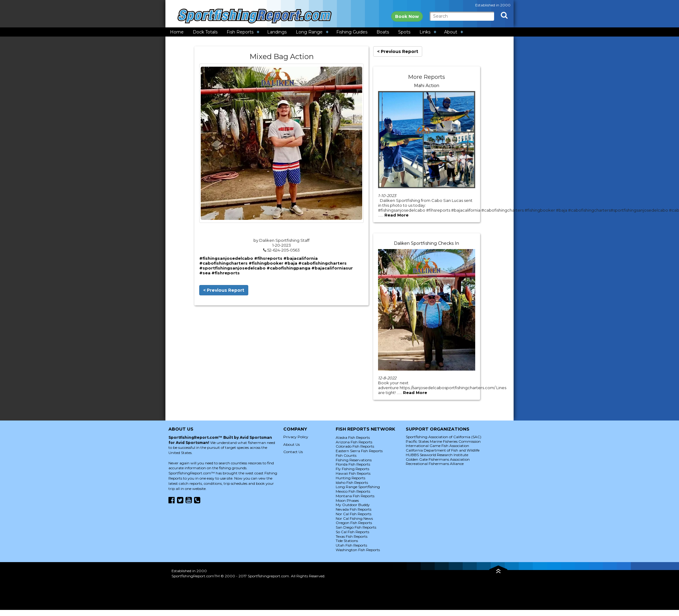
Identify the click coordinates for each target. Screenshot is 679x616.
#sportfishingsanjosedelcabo (232, 268)
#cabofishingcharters (223, 263)
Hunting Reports (350, 478)
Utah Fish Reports (351, 545)
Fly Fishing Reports (352, 469)
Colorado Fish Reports (355, 446)
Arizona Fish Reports (354, 442)
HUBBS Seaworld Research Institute (437, 455)
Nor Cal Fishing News (354, 518)
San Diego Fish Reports (356, 527)
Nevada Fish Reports (354, 509)
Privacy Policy (296, 437)
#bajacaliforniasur (332, 268)
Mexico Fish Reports (353, 491)
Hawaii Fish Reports (353, 473)
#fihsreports (268, 258)
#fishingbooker (266, 263)
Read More (396, 215)
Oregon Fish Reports (354, 523)
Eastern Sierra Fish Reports (359, 451)
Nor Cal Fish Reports (354, 514)
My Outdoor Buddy (353, 505)
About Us (292, 444)
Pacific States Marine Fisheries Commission (443, 441)
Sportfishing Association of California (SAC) (444, 437)
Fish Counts (346, 455)
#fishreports (226, 273)
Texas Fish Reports (352, 536)
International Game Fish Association (437, 446)
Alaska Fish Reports (353, 437)
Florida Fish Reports (353, 464)
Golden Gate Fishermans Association (438, 459)
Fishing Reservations (354, 460)
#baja (291, 263)
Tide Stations (347, 541)
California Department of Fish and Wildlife (443, 450)
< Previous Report (224, 290)
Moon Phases (347, 500)
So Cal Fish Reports (352, 532)
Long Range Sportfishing (358, 487)
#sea (205, 273)
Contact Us (293, 452)
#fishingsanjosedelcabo (226, 258)
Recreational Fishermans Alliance (435, 464)
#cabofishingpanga (288, 268)
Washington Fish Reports (358, 550)
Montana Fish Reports (355, 496)
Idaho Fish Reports (352, 482)
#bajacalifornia (301, 258)
